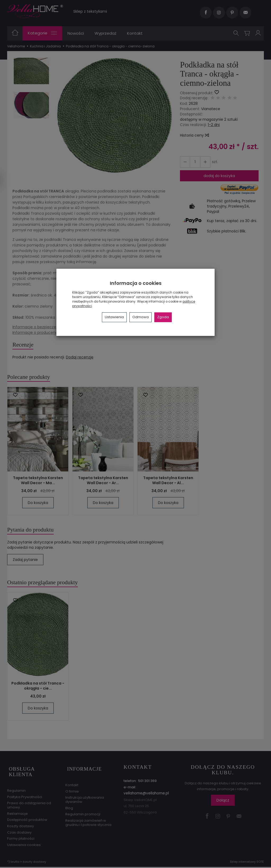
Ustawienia (114, 317)
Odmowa (141, 317)
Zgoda (163, 317)
